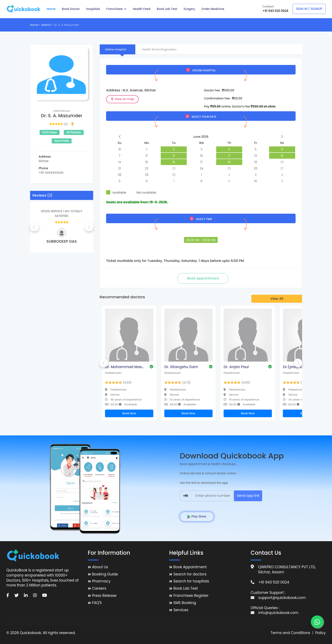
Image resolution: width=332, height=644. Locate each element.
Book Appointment (190, 567)
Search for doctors (190, 574)
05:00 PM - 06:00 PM (201, 240)
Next (89, 227)
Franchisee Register (191, 596)
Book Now (129, 413)
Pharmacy (101, 581)
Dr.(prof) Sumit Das (300, 367)
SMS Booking (185, 603)
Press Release (104, 596)
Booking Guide (105, 574)
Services (181, 610)
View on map (122, 99)
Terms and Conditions (290, 633)
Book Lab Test (186, 588)
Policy (320, 633)
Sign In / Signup (309, 9)
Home (34, 25)
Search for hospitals (191, 581)
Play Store (197, 516)
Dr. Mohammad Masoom (125, 367)
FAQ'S (97, 603)
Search (46, 25)
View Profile (62, 141)
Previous (34, 227)
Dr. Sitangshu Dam (181, 367)
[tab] (118, 49)
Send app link (248, 496)
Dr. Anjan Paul (236, 367)
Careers (99, 588)
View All (277, 299)
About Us (100, 567)
